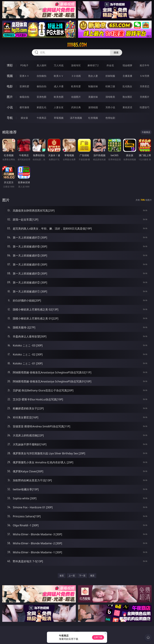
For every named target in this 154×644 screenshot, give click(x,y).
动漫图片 (76, 97)
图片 (10, 97)
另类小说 (110, 107)
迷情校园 (93, 107)
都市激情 (24, 107)
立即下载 (98, 637)
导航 (10, 118)
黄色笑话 (127, 107)
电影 (10, 86)
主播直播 (127, 76)
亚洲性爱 (24, 86)
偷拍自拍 (42, 86)
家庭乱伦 (42, 107)
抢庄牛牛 (145, 65)
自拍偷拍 (42, 76)
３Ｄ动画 (76, 76)
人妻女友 (59, 107)
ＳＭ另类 (145, 76)
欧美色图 (59, 97)
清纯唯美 (110, 97)
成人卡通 (59, 86)
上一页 (72, 576)
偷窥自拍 (24, 97)
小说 (10, 107)
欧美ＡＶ (59, 76)
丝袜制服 (110, 76)
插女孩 (24, 118)
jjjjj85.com (77, 45)
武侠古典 (76, 107)
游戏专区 (76, 65)
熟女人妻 (93, 76)
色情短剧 (110, 118)
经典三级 (110, 86)
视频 (10, 76)
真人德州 (42, 65)
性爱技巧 (145, 107)
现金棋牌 (127, 65)
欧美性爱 (76, 86)
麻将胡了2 (93, 65)
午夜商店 (42, 118)
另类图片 (145, 97)
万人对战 (59, 65)
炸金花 (110, 65)
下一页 (82, 576)
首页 (62, 576)
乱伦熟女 (127, 86)
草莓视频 (59, 118)
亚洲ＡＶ (24, 76)
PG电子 (24, 65)
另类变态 (145, 86)
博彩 (10, 65)
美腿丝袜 (93, 97)
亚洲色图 (42, 97)
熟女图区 (127, 97)
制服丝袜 (93, 86)
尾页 (92, 576)
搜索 (116, 52)
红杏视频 (93, 118)
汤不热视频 (76, 118)
